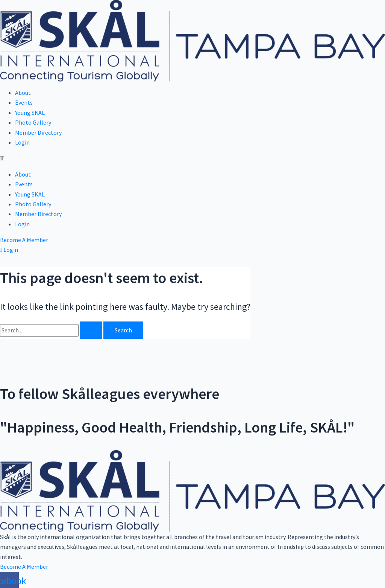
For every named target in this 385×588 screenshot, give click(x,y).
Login (22, 142)
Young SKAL (30, 113)
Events (24, 102)
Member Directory (38, 133)
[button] (192, 158)
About (23, 93)
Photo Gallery (33, 122)
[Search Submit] (91, 330)
